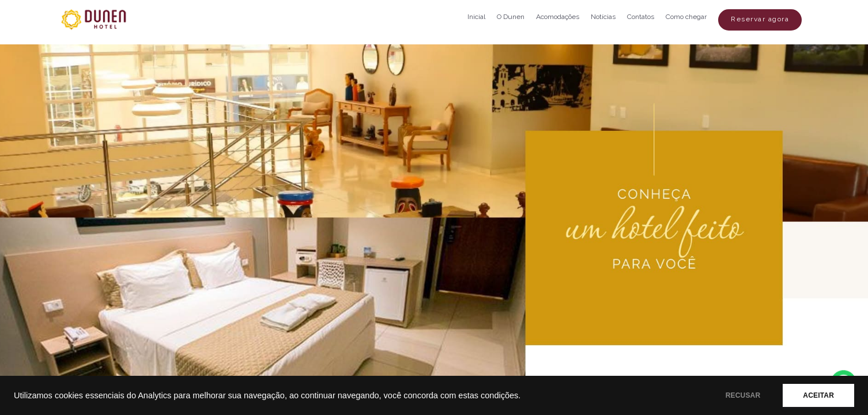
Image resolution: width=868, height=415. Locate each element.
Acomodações (558, 17)
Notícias (603, 17)
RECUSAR (743, 395)
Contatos (641, 17)
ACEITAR (818, 395)
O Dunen (511, 17)
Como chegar (686, 17)
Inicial (476, 17)
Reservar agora (760, 19)
